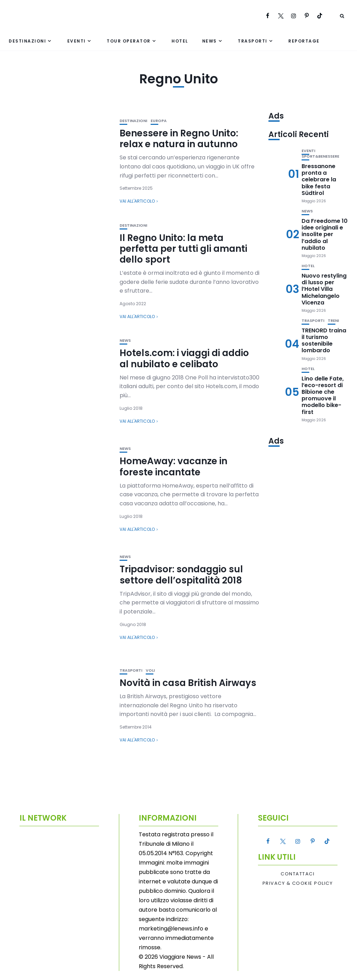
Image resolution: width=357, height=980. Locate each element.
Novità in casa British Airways (188, 683)
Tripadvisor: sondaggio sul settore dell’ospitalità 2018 (181, 575)
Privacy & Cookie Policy (298, 883)
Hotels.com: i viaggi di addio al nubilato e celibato (184, 358)
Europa (159, 121)
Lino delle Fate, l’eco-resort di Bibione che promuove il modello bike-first (323, 395)
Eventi (77, 41)
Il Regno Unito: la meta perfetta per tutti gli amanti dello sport (183, 249)
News (210, 41)
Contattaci (298, 874)
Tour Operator (129, 41)
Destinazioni (27, 41)
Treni (333, 321)
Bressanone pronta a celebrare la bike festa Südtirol (319, 180)
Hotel (180, 41)
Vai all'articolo (137, 201)
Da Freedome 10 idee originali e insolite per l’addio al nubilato (325, 234)
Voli (150, 670)
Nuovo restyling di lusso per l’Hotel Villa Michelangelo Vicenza (324, 289)
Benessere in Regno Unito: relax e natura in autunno (179, 139)
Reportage (304, 41)
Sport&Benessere (320, 156)
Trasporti (253, 41)
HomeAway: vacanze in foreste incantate (173, 466)
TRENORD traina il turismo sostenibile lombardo (324, 341)
